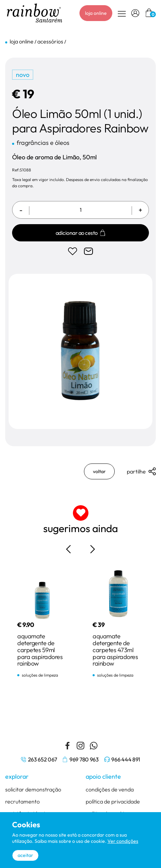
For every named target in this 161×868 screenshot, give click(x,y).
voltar (99, 472)
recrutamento (22, 802)
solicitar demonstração (33, 790)
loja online (96, 13)
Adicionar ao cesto (81, 233)
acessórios (50, 41)
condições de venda (110, 790)
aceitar (25, 855)
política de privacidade (113, 802)
